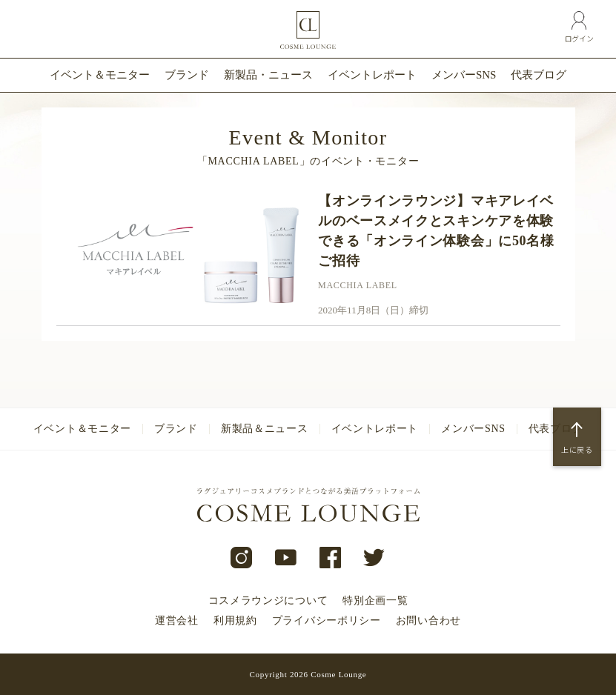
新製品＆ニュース (265, 429)
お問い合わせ (428, 621)
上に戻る (577, 450)
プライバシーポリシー (327, 621)
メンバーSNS (464, 75)
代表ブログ (539, 75)
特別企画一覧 (375, 601)
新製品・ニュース (268, 75)
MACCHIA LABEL (358, 285)
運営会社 (177, 621)
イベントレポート (372, 75)
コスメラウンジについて (268, 601)
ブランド (187, 75)
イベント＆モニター (100, 75)
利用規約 (235, 621)
